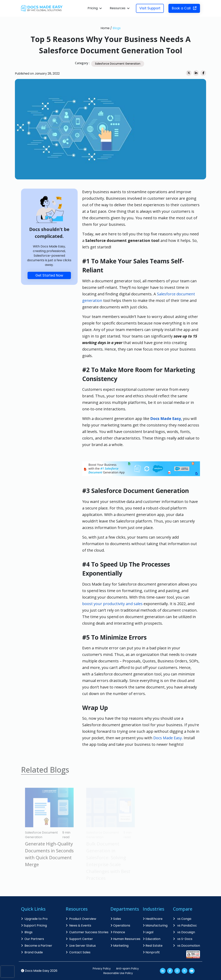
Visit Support (150, 8)
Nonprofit (151, 952)
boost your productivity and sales (112, 604)
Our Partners (32, 939)
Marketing (119, 946)
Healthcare (153, 919)
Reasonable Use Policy (118, 973)
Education (152, 939)
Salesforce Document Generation (118, 64)
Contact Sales (78, 952)
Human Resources (125, 939)
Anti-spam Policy (127, 968)
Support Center (79, 939)
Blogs (117, 28)
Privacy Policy (102, 968)
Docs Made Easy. (168, 738)
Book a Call (184, 8)
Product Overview (81, 919)
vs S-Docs (183, 939)
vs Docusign (184, 932)
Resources (118, 8)
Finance (118, 932)
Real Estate (153, 946)
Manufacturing (155, 925)
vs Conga (182, 919)
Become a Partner (37, 946)
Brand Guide (32, 952)
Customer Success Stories (87, 932)
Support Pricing (34, 925)
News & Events (78, 925)
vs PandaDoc (185, 925)
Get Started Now (49, 275)
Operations (120, 925)
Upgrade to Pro (34, 919)
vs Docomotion (186, 946)
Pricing (93, 8)
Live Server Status (81, 946)
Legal (148, 932)
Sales (116, 919)
